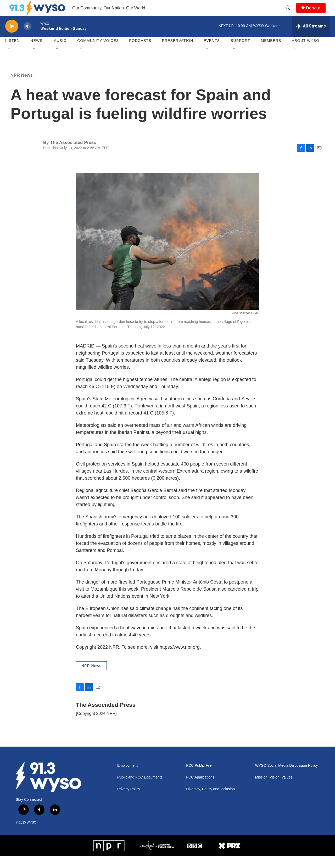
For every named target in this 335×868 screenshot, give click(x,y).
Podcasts (140, 52)
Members (271, 52)
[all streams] (311, 38)
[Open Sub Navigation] (9, 61)
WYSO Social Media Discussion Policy (287, 777)
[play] (12, 38)
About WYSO (306, 52)
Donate (316, 14)
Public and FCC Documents (140, 789)
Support (240, 52)
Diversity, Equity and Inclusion (210, 801)
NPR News (22, 87)
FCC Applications (200, 789)
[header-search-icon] (290, 14)
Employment (127, 777)
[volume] (27, 38)
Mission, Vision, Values (274, 789)
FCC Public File (199, 777)
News (36, 52)
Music (60, 52)
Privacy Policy (129, 801)
